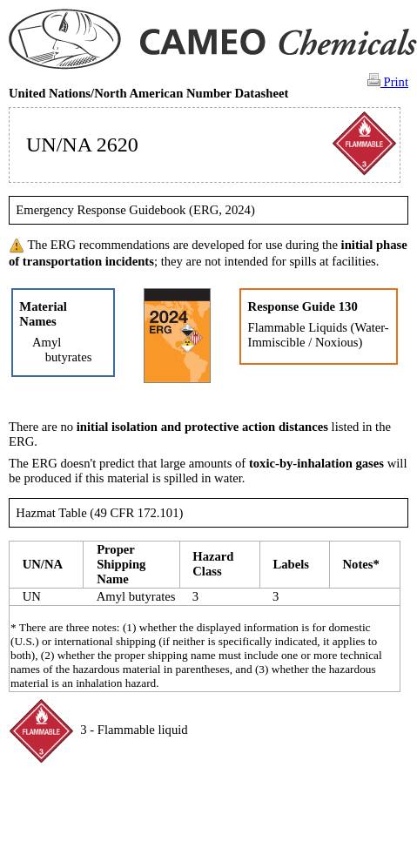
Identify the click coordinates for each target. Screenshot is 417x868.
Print (388, 81)
